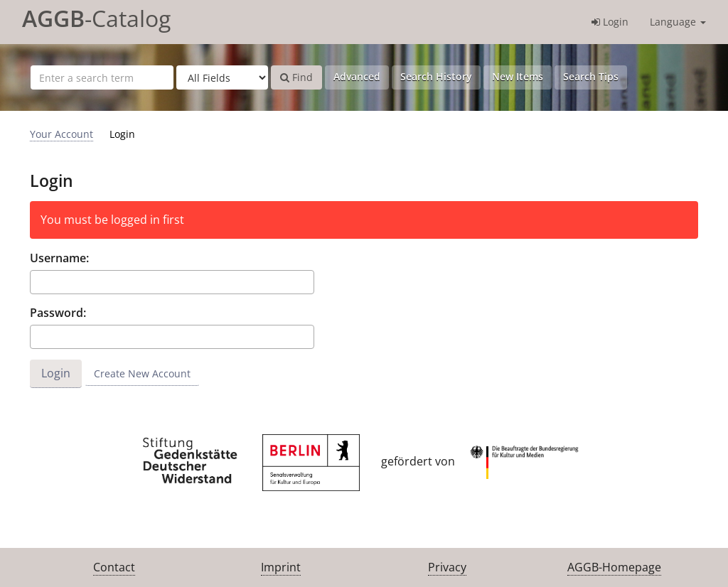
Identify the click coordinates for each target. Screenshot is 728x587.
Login (610, 22)
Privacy (447, 567)
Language (678, 22)
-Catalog (96, 18)
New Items (518, 76)
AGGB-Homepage (614, 567)
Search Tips (591, 76)
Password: (58, 313)
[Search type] (222, 77)
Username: (59, 258)
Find (296, 77)
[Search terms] (102, 77)
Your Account (61, 134)
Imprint (281, 567)
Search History (436, 76)
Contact (114, 567)
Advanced (357, 76)
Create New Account (142, 373)
